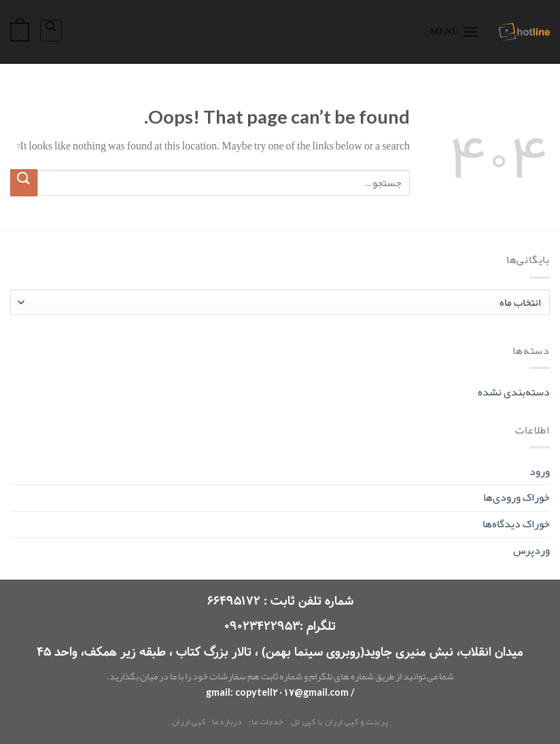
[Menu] (454, 32)
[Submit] (24, 182)
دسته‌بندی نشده (514, 392)
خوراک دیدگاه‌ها (516, 524)
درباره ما (227, 722)
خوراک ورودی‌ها (517, 497)
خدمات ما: (266, 722)
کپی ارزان (189, 722)
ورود (540, 472)
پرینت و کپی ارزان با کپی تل (340, 722)
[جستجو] (51, 31)
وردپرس (531, 550)
